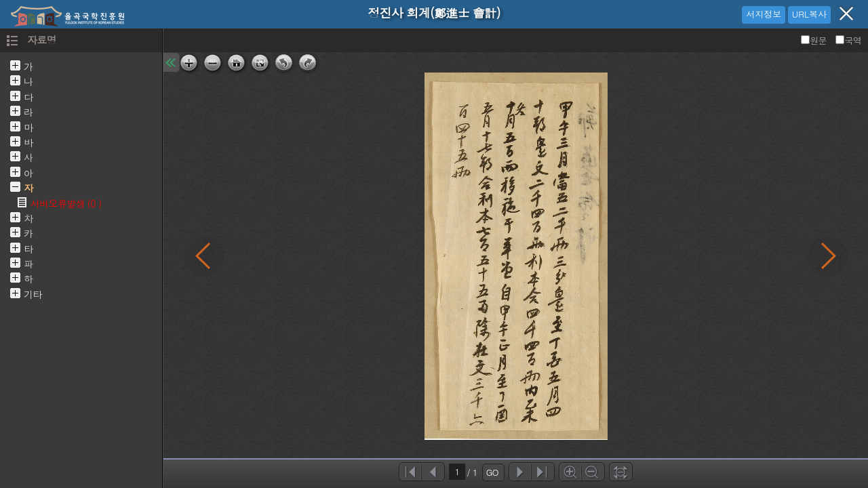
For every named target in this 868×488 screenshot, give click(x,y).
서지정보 (764, 14)
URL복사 (809, 14)
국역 (848, 40)
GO (492, 472)
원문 (815, 40)
